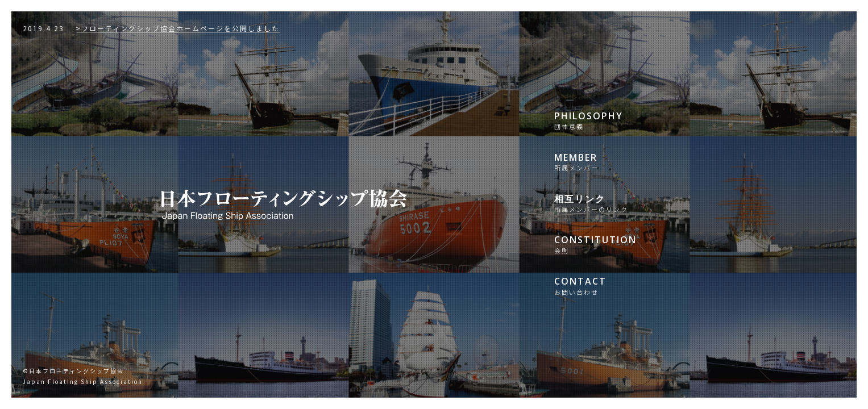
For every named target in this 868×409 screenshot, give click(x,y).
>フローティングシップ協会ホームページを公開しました (151, 28)
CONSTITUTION (631, 244)
